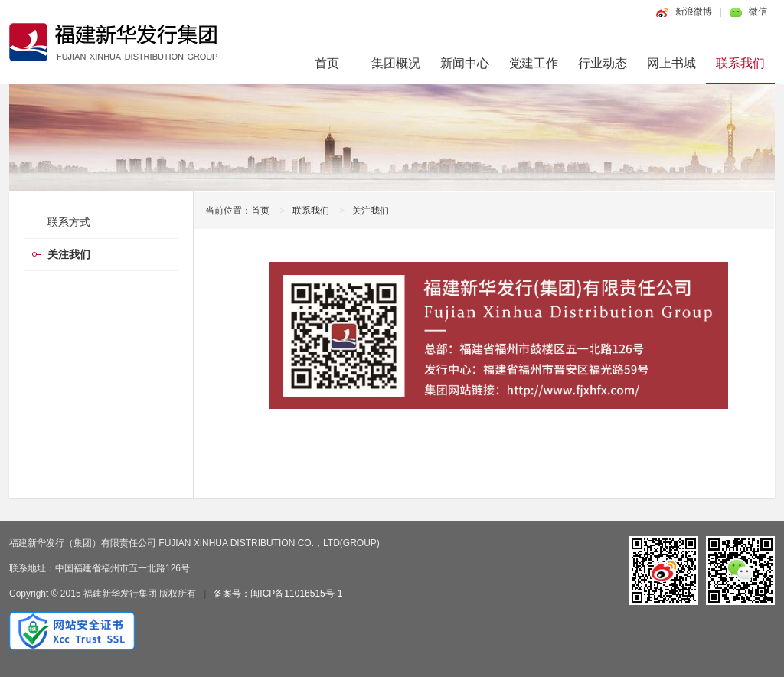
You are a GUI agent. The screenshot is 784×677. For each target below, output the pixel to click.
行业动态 (603, 63)
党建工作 (534, 63)
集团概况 (396, 63)
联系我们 (740, 63)
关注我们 (371, 211)
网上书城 (671, 63)
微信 (758, 11)
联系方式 (69, 222)
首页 (327, 63)
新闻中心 (465, 63)
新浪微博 (694, 11)
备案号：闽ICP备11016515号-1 (278, 594)
